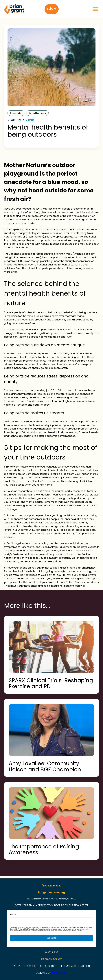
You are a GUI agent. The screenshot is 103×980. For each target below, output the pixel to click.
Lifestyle (16, 113)
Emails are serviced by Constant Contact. (69, 931)
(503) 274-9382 (51, 886)
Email (13, 915)
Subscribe (51, 938)
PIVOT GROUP (59, 973)
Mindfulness (38, 113)
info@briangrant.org (52, 892)
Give (52, 9)
